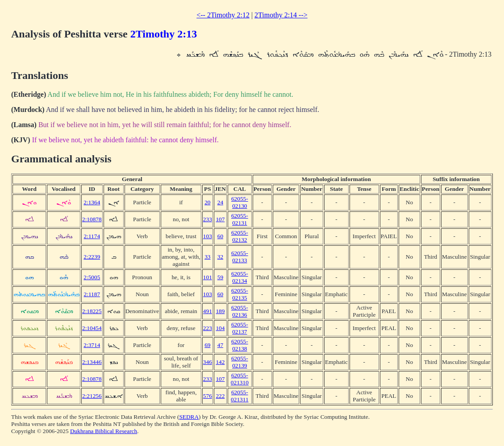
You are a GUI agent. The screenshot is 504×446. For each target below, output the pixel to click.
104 (220, 328)
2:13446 (92, 362)
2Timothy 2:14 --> (281, 15)
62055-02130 (240, 202)
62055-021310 (240, 379)
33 (207, 257)
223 (208, 328)
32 (220, 257)
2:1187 (92, 294)
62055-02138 (240, 345)
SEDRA (189, 417)
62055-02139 (240, 362)
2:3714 (92, 345)
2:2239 (92, 257)
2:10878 (92, 219)
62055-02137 (240, 328)
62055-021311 (240, 396)
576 (208, 396)
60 (220, 236)
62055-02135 (240, 294)
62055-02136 (240, 311)
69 (207, 345)
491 (208, 311)
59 (220, 277)
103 (208, 236)
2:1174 (92, 236)
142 (220, 362)
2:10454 (92, 328)
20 (207, 202)
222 (220, 396)
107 (220, 219)
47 (220, 345)
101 (208, 277)
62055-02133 (240, 257)
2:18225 (92, 311)
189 (220, 311)
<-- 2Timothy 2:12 (223, 15)
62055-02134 (240, 277)
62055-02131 (240, 219)
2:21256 (92, 396)
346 (208, 362)
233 (208, 219)
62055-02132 (240, 236)
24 (220, 202)
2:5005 (92, 277)
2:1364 (92, 202)
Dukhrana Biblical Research (104, 431)
